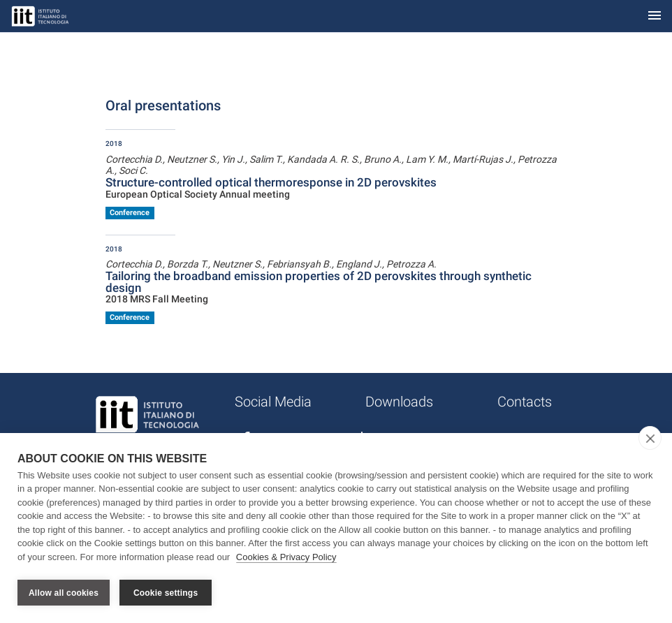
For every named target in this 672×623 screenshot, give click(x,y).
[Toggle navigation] (655, 16)
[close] (650, 440)
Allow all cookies (64, 593)
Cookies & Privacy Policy (286, 559)
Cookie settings (166, 593)
